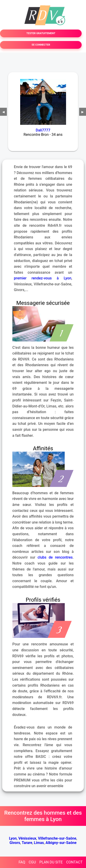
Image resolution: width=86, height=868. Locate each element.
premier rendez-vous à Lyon (43, 278)
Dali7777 (43, 130)
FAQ (22, 862)
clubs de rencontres (55, 557)
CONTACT (74, 862)
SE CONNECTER (41, 45)
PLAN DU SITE (51, 862)
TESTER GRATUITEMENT (41, 33)
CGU (32, 862)
